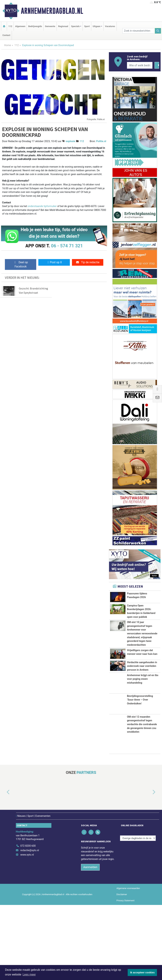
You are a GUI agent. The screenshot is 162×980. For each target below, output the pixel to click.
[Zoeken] (158, 31)
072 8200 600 (28, 921)
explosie (71, 141)
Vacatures (110, 26)
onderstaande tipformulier (42, 206)
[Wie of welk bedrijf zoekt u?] (140, 65)
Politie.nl (101, 141)
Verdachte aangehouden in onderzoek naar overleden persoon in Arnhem (142, 722)
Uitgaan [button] (97, 26)
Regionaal (63, 26)
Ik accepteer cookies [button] (142, 972)
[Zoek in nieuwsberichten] (139, 31)
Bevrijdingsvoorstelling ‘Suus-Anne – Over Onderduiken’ (140, 775)
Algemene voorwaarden (128, 963)
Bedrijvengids (35, 26)
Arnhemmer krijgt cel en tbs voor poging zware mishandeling (143, 754)
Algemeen (20, 26)
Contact (6, 35)
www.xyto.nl (27, 930)
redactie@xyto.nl (30, 925)
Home (8, 45)
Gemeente (50, 26)
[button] (4, 867)
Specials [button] (75, 26)
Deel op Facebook (21, 264)
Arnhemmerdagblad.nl (52, 11)
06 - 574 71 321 (67, 246)
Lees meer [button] (29, 975)
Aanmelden (90, 942)
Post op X (54, 262)
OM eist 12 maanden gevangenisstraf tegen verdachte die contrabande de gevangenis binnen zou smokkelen (142, 799)
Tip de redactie (88, 262)
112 (10, 26)
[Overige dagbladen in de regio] (138, 913)
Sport (87, 26)
